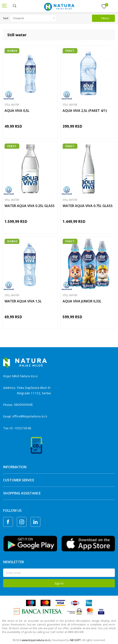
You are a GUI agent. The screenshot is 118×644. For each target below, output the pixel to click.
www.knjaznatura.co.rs (36, 640)
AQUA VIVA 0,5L (17, 111)
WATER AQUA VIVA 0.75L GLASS (88, 206)
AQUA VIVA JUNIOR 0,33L (82, 301)
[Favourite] (104, 6)
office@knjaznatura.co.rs (30, 416)
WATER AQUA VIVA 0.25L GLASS (30, 206)
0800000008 (23, 404)
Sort (6, 18)
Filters (103, 18)
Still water (12, 105)
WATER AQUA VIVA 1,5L (23, 301)
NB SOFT (75, 640)
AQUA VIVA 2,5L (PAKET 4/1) (85, 111)
